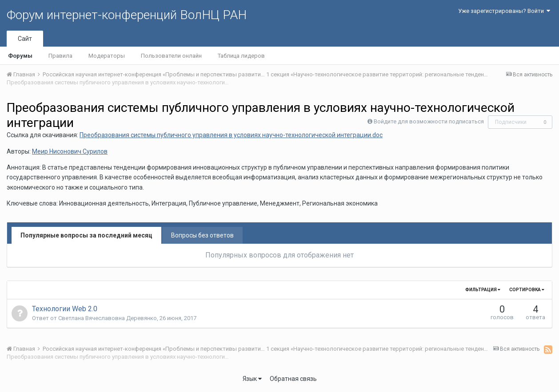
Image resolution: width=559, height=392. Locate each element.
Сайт (25, 39)
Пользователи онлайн (171, 56)
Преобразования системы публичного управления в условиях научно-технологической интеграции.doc (231, 135)
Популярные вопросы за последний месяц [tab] (86, 235)
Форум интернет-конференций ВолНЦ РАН (127, 15)
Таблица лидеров (241, 56)
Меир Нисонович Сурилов (70, 151)
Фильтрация (483, 290)
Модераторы (107, 56)
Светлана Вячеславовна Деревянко (108, 318)
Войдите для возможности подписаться (429, 121)
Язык (252, 379)
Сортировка (527, 290)
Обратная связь (293, 379)
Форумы (20, 56)
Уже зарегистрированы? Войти (504, 11)
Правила (60, 56)
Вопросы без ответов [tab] (202, 235)
